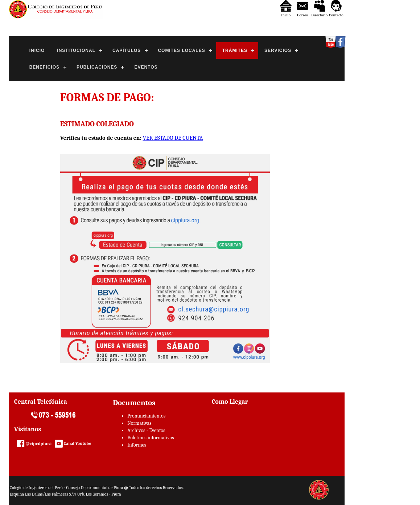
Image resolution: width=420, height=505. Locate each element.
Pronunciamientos (146, 416)
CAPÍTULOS (127, 50)
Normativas (139, 423)
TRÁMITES (235, 50)
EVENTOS (146, 67)
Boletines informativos (151, 438)
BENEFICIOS (44, 67)
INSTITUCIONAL (76, 50)
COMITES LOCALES (181, 50)
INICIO (37, 50)
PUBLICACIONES (97, 67)
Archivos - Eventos (146, 430)
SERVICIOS (278, 50)
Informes (137, 445)
